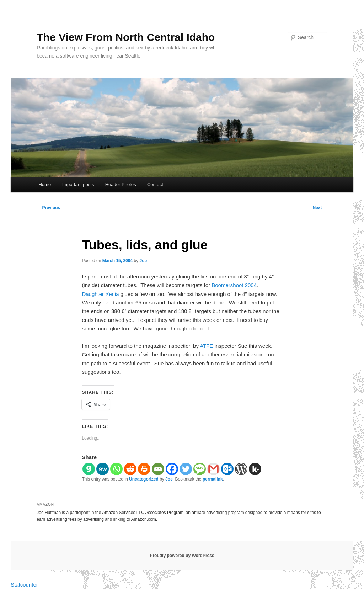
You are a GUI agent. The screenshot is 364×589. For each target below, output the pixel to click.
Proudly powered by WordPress (182, 556)
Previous (48, 208)
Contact (155, 184)
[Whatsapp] (116, 469)
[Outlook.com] (227, 469)
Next (320, 208)
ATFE (206, 346)
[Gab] (89, 469)
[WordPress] (241, 469)
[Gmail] (213, 469)
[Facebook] (172, 469)
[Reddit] (130, 469)
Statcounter (24, 585)
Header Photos (121, 184)
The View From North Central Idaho (126, 37)
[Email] (158, 469)
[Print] (144, 469)
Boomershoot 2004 (234, 285)
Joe (143, 261)
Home (45, 184)
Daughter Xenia (100, 294)
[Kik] (255, 469)
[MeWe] (103, 469)
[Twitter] (186, 469)
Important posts (78, 184)
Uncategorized (144, 479)
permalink (213, 479)
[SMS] (200, 469)
